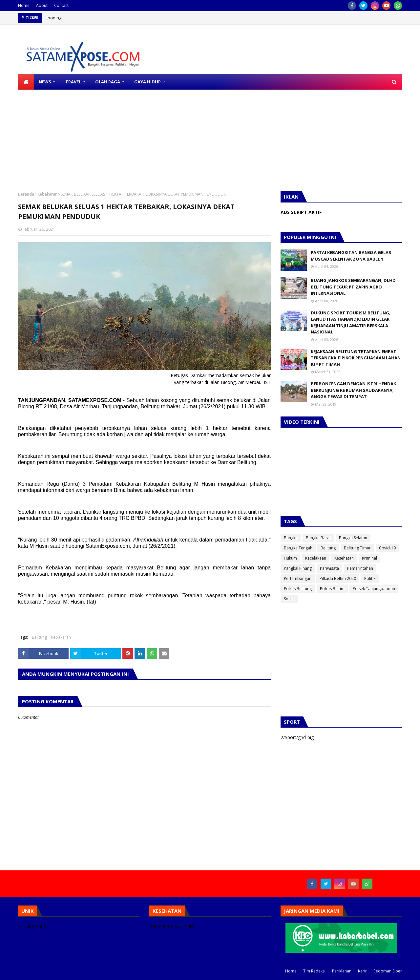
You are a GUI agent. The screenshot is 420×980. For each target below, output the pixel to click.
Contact (61, 5)
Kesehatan (344, 558)
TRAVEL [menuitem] (73, 82)
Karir (362, 971)
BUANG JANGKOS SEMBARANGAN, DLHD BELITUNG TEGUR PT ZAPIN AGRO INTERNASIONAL (353, 287)
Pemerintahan (360, 568)
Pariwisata (329, 568)
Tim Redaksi (314, 971)
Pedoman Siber (388, 971)
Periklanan (342, 971)
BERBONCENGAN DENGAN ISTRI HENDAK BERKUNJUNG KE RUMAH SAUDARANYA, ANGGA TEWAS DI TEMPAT (353, 390)
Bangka (291, 538)
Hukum (290, 558)
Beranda (26, 194)
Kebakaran (47, 194)
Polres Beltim (332, 589)
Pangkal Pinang (298, 568)
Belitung (39, 637)
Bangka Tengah (298, 548)
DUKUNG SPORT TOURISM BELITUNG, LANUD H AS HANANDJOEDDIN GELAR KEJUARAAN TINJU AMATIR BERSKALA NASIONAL (351, 322)
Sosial (289, 599)
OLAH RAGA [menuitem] (108, 82)
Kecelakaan (316, 558)
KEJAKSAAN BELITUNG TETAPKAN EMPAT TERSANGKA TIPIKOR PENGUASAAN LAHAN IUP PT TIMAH (356, 358)
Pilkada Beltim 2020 (338, 578)
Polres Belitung (298, 589)
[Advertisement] (197, 136)
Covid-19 (387, 548)
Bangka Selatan (353, 538)
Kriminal (369, 558)
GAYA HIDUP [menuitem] (147, 82)
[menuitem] (26, 82)
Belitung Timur (357, 548)
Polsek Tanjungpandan (374, 589)
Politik (370, 578)
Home (24, 5)
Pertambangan (298, 578)
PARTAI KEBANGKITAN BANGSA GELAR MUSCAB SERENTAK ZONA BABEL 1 (351, 256)
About (42, 5)
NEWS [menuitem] (45, 82)
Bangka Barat (318, 538)
